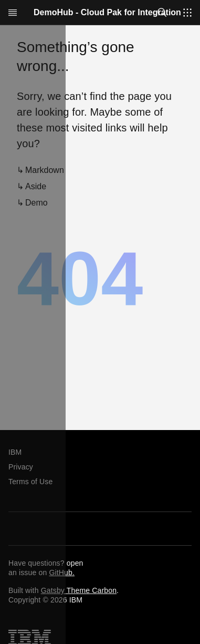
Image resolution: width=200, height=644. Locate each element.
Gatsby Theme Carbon (79, 590)
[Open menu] (13, 13)
